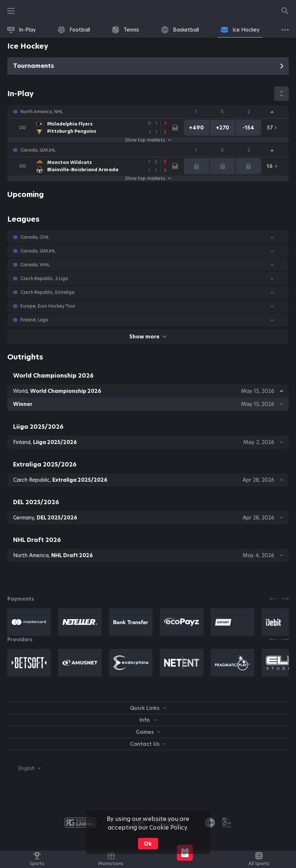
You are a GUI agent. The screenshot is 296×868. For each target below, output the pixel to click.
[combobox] (24, 768)
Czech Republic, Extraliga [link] (48, 292)
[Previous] (273, 599)
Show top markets (148, 140)
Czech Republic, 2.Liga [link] (44, 279)
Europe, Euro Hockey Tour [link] (48, 306)
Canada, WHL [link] (35, 265)
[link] (22, 30)
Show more (148, 337)
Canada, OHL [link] (35, 237)
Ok (148, 844)
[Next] (285, 599)
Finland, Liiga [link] (34, 320)
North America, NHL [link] (42, 112)
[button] (148, 112)
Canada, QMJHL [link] (38, 150)
